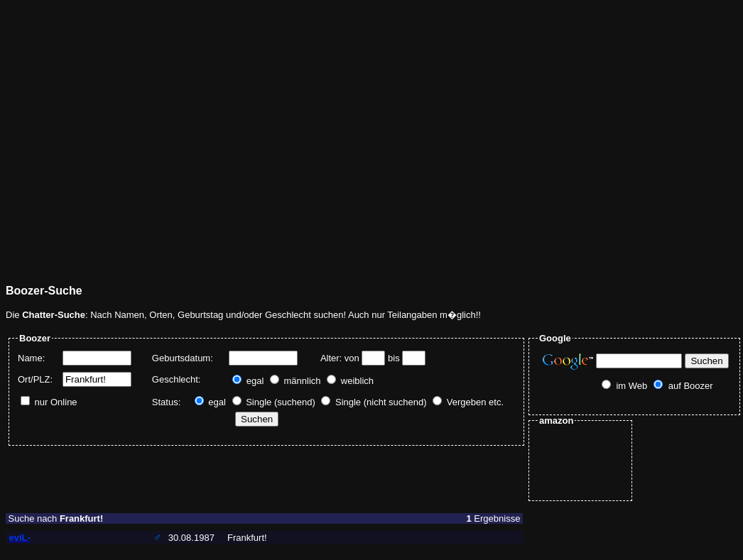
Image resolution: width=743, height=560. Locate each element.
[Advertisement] (133, 139)
